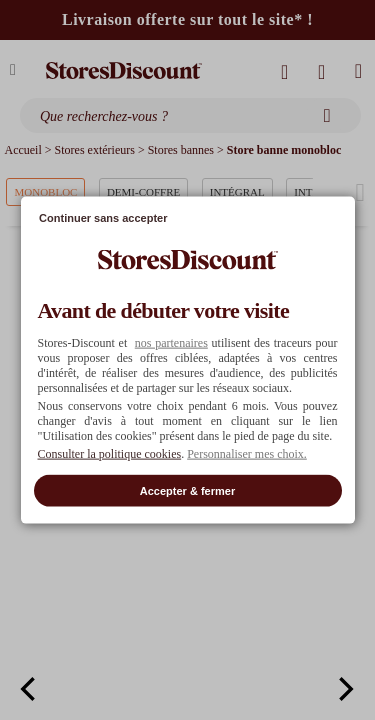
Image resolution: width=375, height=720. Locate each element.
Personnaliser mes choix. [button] (247, 453)
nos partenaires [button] (171, 342)
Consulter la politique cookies (110, 453)
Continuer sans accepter (103, 218)
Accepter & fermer (187, 490)
